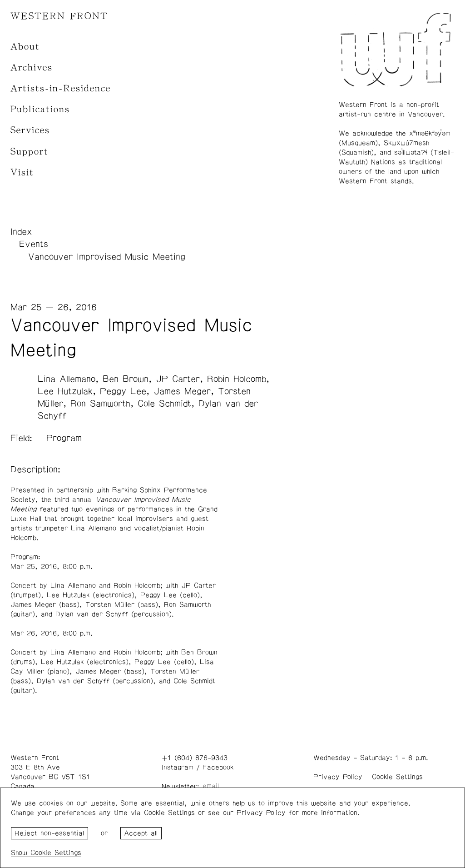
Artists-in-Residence (61, 88)
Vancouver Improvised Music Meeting (107, 257)
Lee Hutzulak (65, 391)
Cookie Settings (397, 777)
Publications (40, 109)
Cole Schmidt (164, 404)
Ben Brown (126, 379)
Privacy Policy (338, 777)
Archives (32, 67)
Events (34, 244)
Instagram (178, 767)
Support (30, 152)
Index (21, 232)
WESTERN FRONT (59, 16)
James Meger (182, 391)
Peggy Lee (123, 391)
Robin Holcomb (237, 379)
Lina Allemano (67, 379)
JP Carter (178, 379)
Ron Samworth (100, 404)
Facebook (218, 767)
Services (30, 130)
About (25, 47)
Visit (22, 172)
